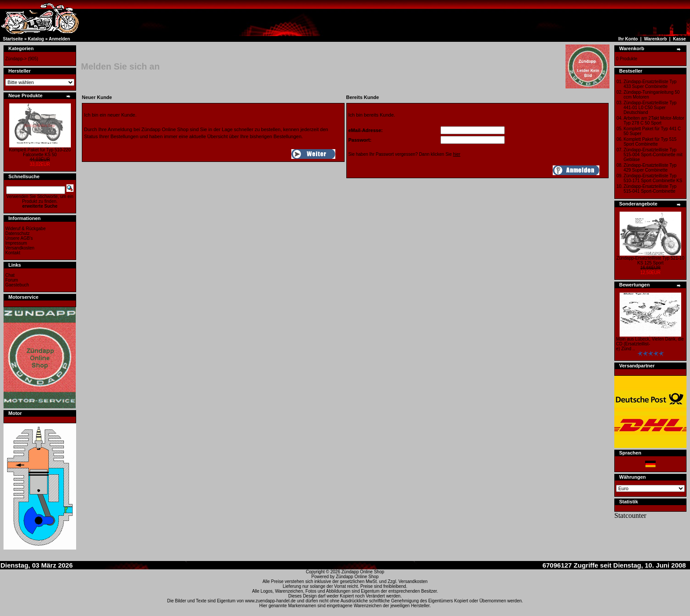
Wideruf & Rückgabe (26, 229)
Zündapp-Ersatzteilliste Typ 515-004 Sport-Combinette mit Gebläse (653, 155)
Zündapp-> (16, 59)
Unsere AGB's (19, 238)
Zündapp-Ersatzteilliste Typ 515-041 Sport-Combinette (650, 189)
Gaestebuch (17, 285)
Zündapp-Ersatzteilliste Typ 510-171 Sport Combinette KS (653, 178)
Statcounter (630, 515)
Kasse (679, 39)
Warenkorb (655, 39)
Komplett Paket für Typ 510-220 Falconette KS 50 (40, 152)
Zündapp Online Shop (363, 572)
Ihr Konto (628, 39)
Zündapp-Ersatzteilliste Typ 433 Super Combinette (650, 84)
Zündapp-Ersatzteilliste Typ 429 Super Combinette (650, 168)
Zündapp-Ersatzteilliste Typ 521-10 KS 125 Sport (650, 260)
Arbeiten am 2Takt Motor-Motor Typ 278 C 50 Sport (654, 121)
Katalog (36, 39)
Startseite (13, 39)
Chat (10, 275)
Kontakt (13, 253)
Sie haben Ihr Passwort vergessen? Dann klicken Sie (405, 154)
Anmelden (59, 39)
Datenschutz (18, 233)
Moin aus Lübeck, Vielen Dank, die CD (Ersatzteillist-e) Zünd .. (650, 344)
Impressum (16, 243)
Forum (12, 280)
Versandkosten (20, 248)
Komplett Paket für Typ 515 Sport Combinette (650, 142)
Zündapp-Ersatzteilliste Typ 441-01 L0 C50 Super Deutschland (650, 108)
